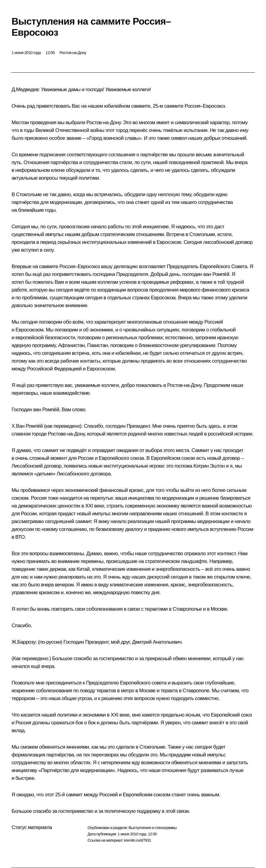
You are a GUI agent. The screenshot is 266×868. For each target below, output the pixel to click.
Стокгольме (29, 195)
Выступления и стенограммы (153, 828)
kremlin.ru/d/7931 (138, 840)
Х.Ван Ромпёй (27, 426)
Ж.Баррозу (23, 642)
